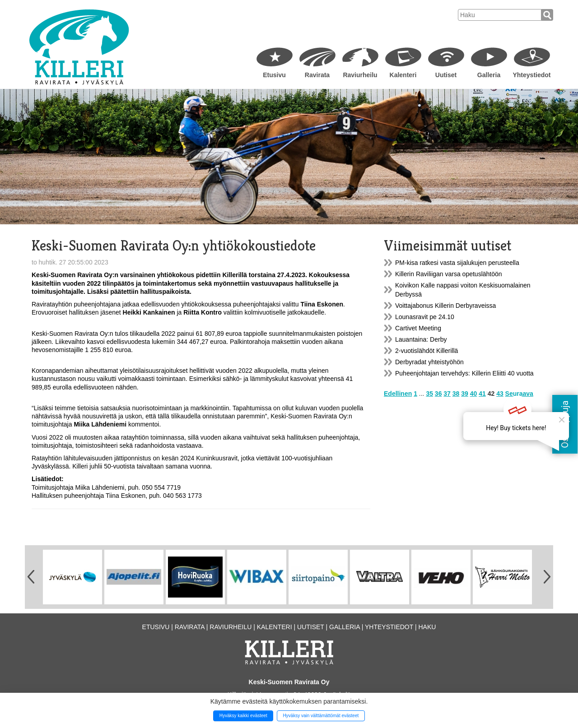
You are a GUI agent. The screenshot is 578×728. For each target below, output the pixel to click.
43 (500, 394)
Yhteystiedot (531, 75)
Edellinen (398, 394)
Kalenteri (403, 75)
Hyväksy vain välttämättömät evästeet (321, 716)
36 (438, 394)
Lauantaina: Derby (421, 339)
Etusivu (274, 75)
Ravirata (317, 75)
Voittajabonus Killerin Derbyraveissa (445, 306)
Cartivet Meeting (418, 328)
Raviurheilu (360, 75)
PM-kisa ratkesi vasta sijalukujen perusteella (457, 263)
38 (456, 394)
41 (482, 394)
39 (465, 394)
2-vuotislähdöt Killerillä (427, 351)
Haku (427, 627)
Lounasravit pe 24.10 (425, 317)
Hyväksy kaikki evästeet (243, 716)
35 (429, 394)
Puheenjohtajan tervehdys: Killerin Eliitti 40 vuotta (464, 373)
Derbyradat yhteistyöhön (429, 362)
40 (474, 394)
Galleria (489, 75)
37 (447, 394)
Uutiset (446, 75)
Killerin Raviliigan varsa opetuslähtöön (449, 274)
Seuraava (519, 394)
